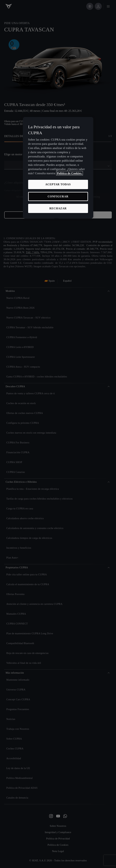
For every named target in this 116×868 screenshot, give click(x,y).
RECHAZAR (58, 208)
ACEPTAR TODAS (58, 184)
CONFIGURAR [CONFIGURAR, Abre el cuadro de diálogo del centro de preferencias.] (58, 196)
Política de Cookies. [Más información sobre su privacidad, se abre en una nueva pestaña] (70, 173)
